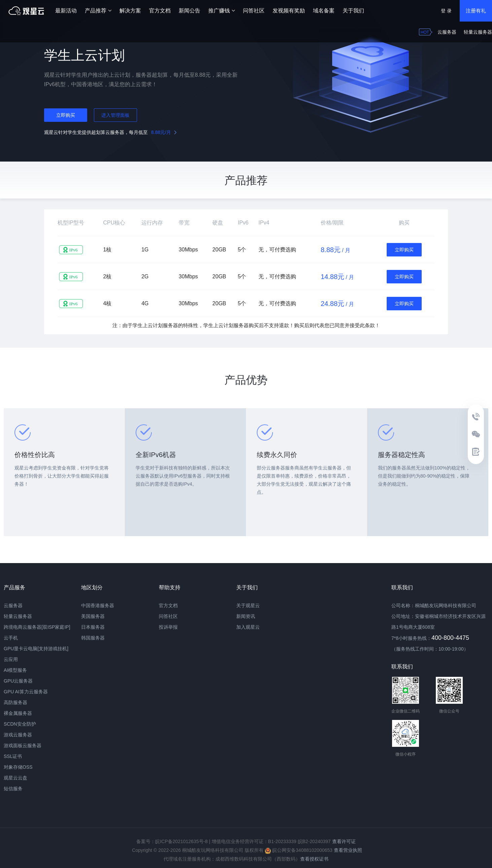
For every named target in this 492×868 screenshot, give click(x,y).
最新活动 (66, 11)
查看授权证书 (314, 859)
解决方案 (130, 11)
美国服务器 (93, 616)
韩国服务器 (93, 638)
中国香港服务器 (98, 605)
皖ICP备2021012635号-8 (181, 841)
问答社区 (254, 11)
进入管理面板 (115, 115)
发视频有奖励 (289, 11)
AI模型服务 (15, 670)
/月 (164, 132)
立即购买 (66, 115)
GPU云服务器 (18, 681)
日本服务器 (93, 627)
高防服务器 (15, 702)
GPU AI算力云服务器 (26, 692)
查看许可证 (344, 841)
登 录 (446, 11)
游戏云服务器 (18, 735)
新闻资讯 (246, 616)
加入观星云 (248, 627)
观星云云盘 (15, 778)
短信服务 (13, 789)
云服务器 (447, 32)
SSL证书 (13, 756)
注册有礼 (476, 11)
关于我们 (353, 11)
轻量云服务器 (478, 32)
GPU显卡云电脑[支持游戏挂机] (36, 649)
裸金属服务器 (18, 713)
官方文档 (160, 11)
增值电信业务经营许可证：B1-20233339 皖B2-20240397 (271, 841)
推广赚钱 (222, 11)
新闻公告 (189, 11)
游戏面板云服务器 (23, 745)
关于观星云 (248, 605)
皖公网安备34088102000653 (299, 850)
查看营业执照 (348, 850)
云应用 (11, 659)
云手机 (11, 638)
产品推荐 (98, 11)
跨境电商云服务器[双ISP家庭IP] (37, 627)
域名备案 (324, 11)
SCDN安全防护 (20, 724)
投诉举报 (168, 627)
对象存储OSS (18, 767)
